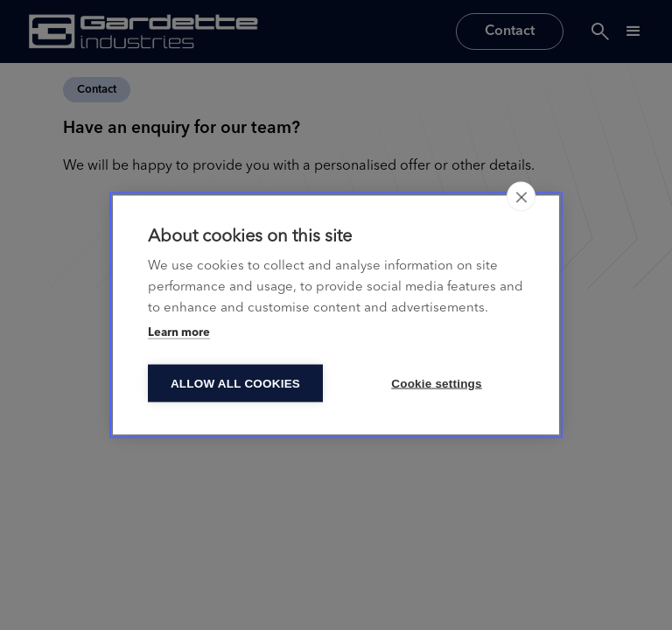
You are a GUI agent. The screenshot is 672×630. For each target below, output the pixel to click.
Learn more (179, 333)
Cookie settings (437, 384)
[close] (521, 197)
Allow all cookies (235, 384)
